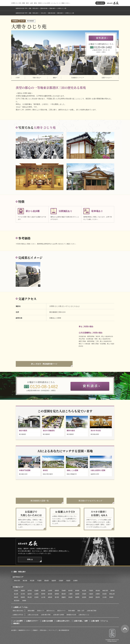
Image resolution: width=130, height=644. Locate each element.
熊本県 (98, 597)
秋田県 (43, 591)
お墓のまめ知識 (47, 621)
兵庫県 (75, 581)
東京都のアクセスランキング (90, 501)
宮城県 (36, 591)
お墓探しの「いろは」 (21, 607)
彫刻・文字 (81, 611)
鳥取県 (16, 597)
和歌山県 (112, 594)
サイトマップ (53, 630)
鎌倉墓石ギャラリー (25, 630)
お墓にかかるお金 (33, 615)
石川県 (23, 594)
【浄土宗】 (43, 13)
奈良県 (104, 594)
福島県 (57, 591)
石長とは (30, 559)
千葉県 (39, 581)
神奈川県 (17, 581)
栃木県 (70, 591)
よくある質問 (18, 621)
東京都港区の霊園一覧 (40, 501)
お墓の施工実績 (92, 611)
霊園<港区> (53, 8)
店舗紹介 (35, 630)
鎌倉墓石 (16, 623)
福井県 (30, 594)
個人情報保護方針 (64, 630)
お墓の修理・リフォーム (100, 621)
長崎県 (91, 597)
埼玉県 (32, 581)
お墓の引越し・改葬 (81, 621)
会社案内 (14, 630)
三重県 (70, 594)
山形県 (50, 591)
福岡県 (77, 597)
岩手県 (30, 591)
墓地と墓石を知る (18, 611)
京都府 (61, 581)
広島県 (36, 597)
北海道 (16, 591)
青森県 (23, 591)
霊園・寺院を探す (34, 8)
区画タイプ (40, 611)
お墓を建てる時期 (58, 615)
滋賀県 (54, 581)
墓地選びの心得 (71, 615)
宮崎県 (111, 597)
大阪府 (68, 581)
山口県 (43, 597)
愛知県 (47, 581)
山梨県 (36, 594)
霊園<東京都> (44, 8)
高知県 (70, 597)
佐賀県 (84, 597)
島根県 (23, 597)
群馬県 (77, 591)
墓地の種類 (31, 611)
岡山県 (30, 597)
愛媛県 (64, 597)
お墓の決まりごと (84, 615)
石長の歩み (43, 630)
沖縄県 (24, 601)
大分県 (104, 597)
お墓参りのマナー (32, 621)
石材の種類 (71, 611)
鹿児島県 (17, 601)
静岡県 (57, 594)
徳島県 (50, 597)
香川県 (57, 597)
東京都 (25, 581)
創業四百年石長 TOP (21, 8)
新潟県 (113, 591)
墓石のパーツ (61, 611)
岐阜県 (50, 594)
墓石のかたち (51, 611)
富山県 (16, 594)
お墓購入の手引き (18, 615)
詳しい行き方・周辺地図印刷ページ (44, 364)
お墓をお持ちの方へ (63, 621)
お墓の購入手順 (46, 615)
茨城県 (64, 591)
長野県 (43, 594)
